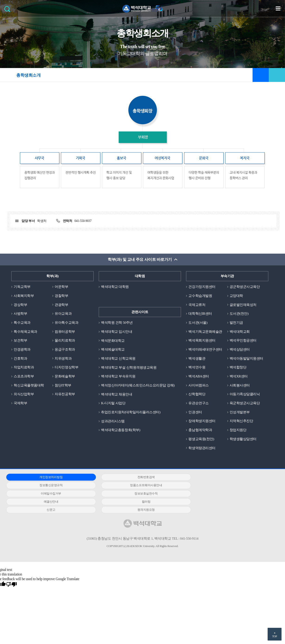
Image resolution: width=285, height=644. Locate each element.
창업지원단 (238, 430)
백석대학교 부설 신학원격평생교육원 (129, 367)
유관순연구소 (198, 403)
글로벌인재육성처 (243, 305)
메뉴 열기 (278, 8)
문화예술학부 (65, 376)
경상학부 (20, 305)
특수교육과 (22, 323)
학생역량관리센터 (202, 448)
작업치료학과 (24, 367)
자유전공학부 (65, 394)
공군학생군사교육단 (245, 287)
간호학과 (20, 358)
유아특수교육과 (66, 323)
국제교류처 (197, 305)
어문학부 (61, 287)
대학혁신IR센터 (200, 314)
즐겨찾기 (261, 75)
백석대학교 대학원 (115, 287)
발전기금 (236, 323)
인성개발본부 (240, 412)
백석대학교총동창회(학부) (121, 430)
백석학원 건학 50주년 (117, 323)
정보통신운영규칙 (229, 478)
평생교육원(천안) (201, 439)
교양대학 (236, 296)
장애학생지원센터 (202, 421)
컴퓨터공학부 (65, 332)
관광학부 (61, 305)
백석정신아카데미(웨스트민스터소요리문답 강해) (138, 386)
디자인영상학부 (66, 367)
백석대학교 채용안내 (117, 394)
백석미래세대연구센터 (205, 350)
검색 (8, 11)
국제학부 (20, 403)
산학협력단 (197, 394)
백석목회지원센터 (202, 341)
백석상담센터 (240, 350)
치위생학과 (63, 358)
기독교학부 (22, 287)
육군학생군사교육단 (245, 403)
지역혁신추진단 (241, 421)
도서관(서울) (198, 323)
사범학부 (20, 314)
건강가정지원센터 (202, 287)
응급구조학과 (65, 350)
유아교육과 (63, 314)
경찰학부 (61, 296)
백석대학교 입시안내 (117, 332)
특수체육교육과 (25, 332)
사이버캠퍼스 (198, 386)
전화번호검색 (139, 478)
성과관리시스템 (113, 421)
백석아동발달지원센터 (246, 358)
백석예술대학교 (113, 350)
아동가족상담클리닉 (245, 394)
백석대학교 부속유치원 (118, 376)
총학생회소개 (28, 75)
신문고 (229, 494)
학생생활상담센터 (243, 439)
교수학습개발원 (200, 296)
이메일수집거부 (139, 486)
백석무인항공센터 (243, 341)
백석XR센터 (239, 376)
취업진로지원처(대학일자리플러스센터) (131, 412)
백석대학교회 (240, 332)
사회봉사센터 (240, 386)
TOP (274, 636)
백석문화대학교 (113, 341)
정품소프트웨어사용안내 (49, 486)
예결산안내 (49, 494)
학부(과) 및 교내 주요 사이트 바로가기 (140, 260)
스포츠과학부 (24, 376)
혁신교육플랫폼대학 (29, 386)
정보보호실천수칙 (229, 486)
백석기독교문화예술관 (205, 332)
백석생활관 (197, 358)
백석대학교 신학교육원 (118, 358)
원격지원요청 (49, 502)
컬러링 (139, 494)
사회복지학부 (24, 296)
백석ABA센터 (199, 376)
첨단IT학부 (63, 386)
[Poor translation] (11, 577)
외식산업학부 (24, 394)
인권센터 (195, 412)
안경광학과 (22, 350)
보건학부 (20, 341)
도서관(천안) (239, 314)
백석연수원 (197, 367)
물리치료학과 (65, 341)
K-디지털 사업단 (113, 403)
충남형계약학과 (200, 430)
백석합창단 (238, 367)
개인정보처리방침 (49, 478)
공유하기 (277, 75)
